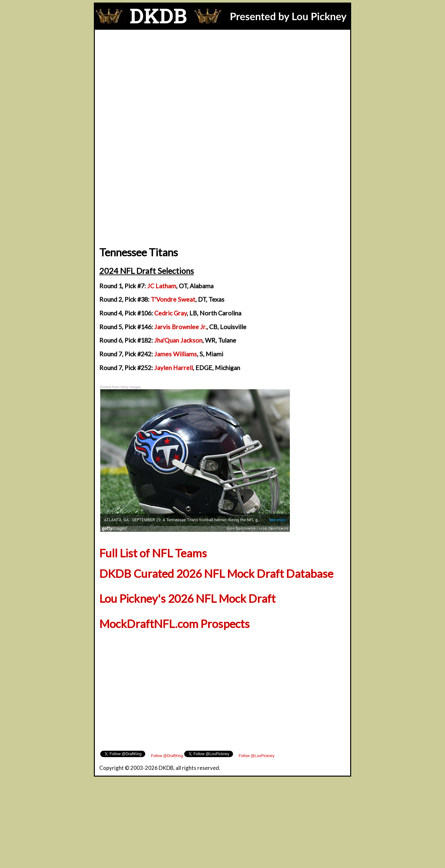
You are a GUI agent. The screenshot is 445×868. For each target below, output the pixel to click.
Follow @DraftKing (167, 756)
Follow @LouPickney (257, 756)
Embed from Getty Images (121, 387)
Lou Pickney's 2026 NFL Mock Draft (187, 598)
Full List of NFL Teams (153, 553)
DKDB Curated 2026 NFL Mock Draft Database (216, 573)
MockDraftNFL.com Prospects (174, 624)
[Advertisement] (222, 78)
